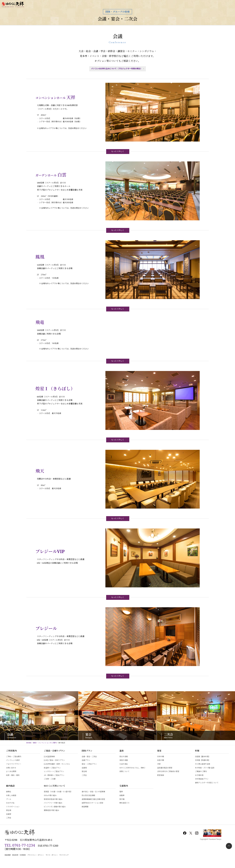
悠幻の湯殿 (124, 757)
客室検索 (160, 775)
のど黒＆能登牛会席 (203, 764)
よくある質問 (11, 771)
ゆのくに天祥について (54, 786)
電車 (121, 792)
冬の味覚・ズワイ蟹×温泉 (205, 768)
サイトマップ (64, 855)
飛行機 (122, 799)
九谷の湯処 (124, 764)
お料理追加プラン (202, 779)
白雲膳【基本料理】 (203, 757)
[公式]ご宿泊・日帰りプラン (54, 760)
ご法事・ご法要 (50, 779)
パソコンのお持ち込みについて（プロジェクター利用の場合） (117, 69)
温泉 (122, 751)
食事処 (9, 792)
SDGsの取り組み (50, 795)
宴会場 (84, 771)
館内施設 (10, 786)
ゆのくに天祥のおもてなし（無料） (133, 768)
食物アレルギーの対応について (207, 783)
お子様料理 (199, 775)
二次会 (84, 775)
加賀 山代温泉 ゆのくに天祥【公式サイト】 (13, 5)
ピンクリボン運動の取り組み (55, 807)
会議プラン (86, 760)
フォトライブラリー (14, 764)
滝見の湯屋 (124, 760)
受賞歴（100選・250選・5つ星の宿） (58, 792)
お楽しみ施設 (11, 795)
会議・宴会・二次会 (117, 19)
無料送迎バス (124, 803)
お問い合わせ (11, 768)
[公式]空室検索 (49, 757)
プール (9, 799)
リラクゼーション (13, 807)
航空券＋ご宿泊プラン (52, 768)
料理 (197, 751)
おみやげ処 (10, 803)
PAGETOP (229, 846)
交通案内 (124, 786)
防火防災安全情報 (88, 795)
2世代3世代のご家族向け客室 (168, 771)
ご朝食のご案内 (201, 771)
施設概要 (85, 807)
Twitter (191, 833)
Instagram (197, 833)
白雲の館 (160, 760)
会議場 (84, 768)
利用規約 (23, 855)
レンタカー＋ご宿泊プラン (54, 771)
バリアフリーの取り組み (53, 803)
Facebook (185, 833)
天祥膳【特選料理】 (203, 760)
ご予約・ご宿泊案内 (14, 757)
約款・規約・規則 (13, 775)
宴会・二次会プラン (89, 764)
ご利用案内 (11, 751)
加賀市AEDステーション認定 (92, 803)
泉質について (124, 771)
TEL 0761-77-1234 (20, 845)
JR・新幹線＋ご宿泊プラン (54, 775)
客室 (159, 751)
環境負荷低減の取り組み (53, 799)
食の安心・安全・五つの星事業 (93, 792)
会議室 (9, 814)
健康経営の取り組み (51, 810)
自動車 (122, 795)
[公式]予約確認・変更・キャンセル (57, 764)
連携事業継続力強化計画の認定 (93, 799)
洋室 (159, 764)
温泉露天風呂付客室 (165, 768)
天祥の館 (160, 757)
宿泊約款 (15, 855)
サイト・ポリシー (52, 855)
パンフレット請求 (13, 760)
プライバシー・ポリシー (36, 855)
